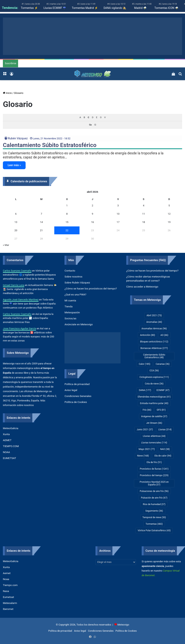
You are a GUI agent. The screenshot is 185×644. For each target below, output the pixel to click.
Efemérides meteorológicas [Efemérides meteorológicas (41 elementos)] (154, 397)
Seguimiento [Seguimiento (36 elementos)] (154, 511)
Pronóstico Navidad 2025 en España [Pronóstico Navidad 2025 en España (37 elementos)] (154, 483)
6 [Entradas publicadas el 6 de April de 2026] (16, 214)
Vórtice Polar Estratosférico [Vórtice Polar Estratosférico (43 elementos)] (154, 531)
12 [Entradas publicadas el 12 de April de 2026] (169, 214)
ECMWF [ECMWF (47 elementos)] (163, 390)
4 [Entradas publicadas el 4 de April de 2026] (144, 206)
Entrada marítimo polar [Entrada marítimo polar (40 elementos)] (154, 403)
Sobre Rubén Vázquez (77, 282)
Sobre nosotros (73, 277)
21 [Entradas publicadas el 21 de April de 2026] (41, 230)
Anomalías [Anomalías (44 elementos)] (154, 322)
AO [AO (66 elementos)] (164, 335)
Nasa (6, 591)
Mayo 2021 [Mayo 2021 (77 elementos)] (147, 449)
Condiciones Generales (78, 396)
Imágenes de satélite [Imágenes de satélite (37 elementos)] (154, 416)
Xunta (6, 434)
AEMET (7, 440)
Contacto (70, 271)
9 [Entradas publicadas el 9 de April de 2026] (92, 214)
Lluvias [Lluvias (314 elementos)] (165, 430)
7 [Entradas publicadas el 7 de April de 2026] (41, 214)
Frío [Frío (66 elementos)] (147, 410)
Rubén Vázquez (18, 138)
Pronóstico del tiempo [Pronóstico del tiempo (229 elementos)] (154, 475)
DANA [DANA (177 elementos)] (145, 390)
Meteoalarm (10, 603)
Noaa (6, 579)
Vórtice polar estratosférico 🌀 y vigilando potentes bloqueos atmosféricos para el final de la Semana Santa (29, 275)
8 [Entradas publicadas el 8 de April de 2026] (67, 214)
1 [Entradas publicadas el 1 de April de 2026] (67, 206)
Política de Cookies (76, 402)
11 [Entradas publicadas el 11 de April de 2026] (144, 214)
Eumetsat (8, 597)
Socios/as (70, 318)
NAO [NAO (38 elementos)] (165, 449)
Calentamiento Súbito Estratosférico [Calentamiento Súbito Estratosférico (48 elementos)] (154, 356)
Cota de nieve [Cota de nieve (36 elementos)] (154, 384)
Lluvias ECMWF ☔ (55, 8)
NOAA (6, 452)
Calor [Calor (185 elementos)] (145, 364)
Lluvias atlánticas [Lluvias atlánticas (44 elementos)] (154, 436)
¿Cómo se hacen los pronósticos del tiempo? (91, 288)
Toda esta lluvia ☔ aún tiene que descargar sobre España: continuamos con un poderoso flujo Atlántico (29, 304)
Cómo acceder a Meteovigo (142, 287)
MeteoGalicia (11, 428)
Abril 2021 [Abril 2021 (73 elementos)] (154, 315)
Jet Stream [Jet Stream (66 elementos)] (154, 423)
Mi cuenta (70, 300)
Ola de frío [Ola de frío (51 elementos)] (154, 462)
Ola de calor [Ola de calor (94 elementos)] (163, 456)
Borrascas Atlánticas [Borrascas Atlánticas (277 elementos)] (154, 348)
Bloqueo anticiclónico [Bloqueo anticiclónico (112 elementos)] (154, 342)
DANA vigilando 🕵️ (115, 8)
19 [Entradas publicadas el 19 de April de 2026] (169, 222)
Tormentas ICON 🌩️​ (166, 8)
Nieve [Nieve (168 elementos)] (143, 456)
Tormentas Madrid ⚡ (85, 8)
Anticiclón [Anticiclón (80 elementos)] (147, 335)
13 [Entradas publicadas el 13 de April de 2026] (16, 222)
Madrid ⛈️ (140, 8)
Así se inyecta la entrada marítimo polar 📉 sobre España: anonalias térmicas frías (28, 318)
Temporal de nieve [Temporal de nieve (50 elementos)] (154, 517)
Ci (95, 125)
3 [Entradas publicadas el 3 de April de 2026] (118, 206)
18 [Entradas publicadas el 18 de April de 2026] (144, 222)
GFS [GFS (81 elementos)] (161, 410)
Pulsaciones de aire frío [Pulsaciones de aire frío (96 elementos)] (154, 491)
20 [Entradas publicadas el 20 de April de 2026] (16, 230)
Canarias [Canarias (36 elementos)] (163, 364)
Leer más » (14, 165)
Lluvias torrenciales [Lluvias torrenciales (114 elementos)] (154, 443)
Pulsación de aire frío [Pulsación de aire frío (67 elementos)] (154, 498)
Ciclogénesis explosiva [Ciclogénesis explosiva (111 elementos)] (154, 377)
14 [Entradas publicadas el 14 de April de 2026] (41, 222)
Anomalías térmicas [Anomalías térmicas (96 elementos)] (154, 329)
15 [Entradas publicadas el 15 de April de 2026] (67, 222)
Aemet (7, 573)
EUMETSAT (10, 458)
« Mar (6, 245)
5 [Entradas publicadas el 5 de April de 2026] (169, 206)
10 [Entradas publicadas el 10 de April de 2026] (118, 214)
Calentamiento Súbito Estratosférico (50, 145)
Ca (90, 125)
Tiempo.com (10, 585)
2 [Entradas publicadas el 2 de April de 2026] (92, 206)
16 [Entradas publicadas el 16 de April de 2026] (92, 222)
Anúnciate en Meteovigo (79, 324)
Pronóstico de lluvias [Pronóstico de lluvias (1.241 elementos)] (154, 469)
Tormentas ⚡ (29, 8)
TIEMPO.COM (11, 446)
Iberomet (8, 609)
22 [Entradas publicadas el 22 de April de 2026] (67, 230)
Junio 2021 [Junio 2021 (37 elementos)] (145, 430)
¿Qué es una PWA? (75, 294)
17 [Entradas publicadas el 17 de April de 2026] (118, 222)
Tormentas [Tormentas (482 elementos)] (154, 524)
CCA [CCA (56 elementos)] (154, 371)
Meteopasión (72, 312)
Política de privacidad (77, 384)
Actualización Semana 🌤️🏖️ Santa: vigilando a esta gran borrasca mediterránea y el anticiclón (30, 289)
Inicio (7, 93)
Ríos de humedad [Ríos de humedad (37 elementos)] (154, 504)
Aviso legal (71, 390)
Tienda (68, 306)
